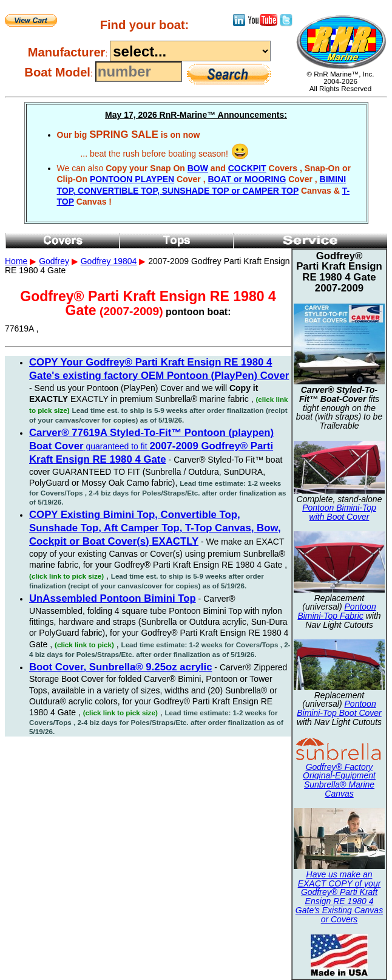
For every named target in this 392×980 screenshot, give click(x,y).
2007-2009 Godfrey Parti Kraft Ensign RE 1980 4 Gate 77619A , (196, 375)
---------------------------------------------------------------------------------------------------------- (190, 51)
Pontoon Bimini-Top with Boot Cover (339, 512)
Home (16, 261)
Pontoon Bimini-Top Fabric (336, 611)
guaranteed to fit (151, 446)
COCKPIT (247, 168)
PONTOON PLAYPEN (132, 179)
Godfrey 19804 (109, 261)
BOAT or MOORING (247, 179)
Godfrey (54, 261)
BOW (198, 168)
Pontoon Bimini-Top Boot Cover (339, 708)
